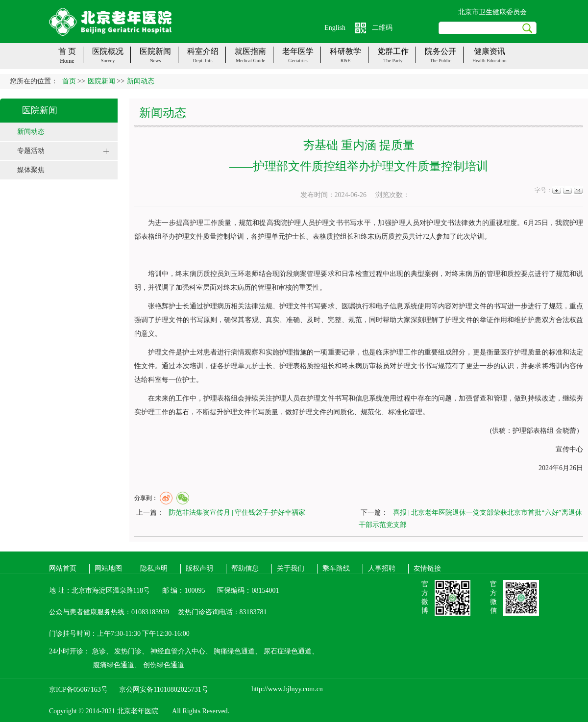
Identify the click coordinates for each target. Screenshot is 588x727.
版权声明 (199, 568)
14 (577, 190)
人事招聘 (382, 568)
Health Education (490, 61)
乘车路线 (336, 568)
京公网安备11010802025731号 (163, 689)
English (335, 28)
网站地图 (108, 568)
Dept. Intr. (203, 61)
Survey (108, 61)
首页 (69, 81)
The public (441, 61)
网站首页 (63, 568)
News (156, 61)
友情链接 (427, 568)
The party (393, 61)
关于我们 (291, 568)
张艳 (155, 306)
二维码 (382, 28)
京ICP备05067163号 (78, 689)
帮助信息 (245, 568)
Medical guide (250, 61)
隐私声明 (154, 568)
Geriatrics (298, 61)
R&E (346, 61)
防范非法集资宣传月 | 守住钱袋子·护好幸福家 (237, 513)
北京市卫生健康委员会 (492, 12)
